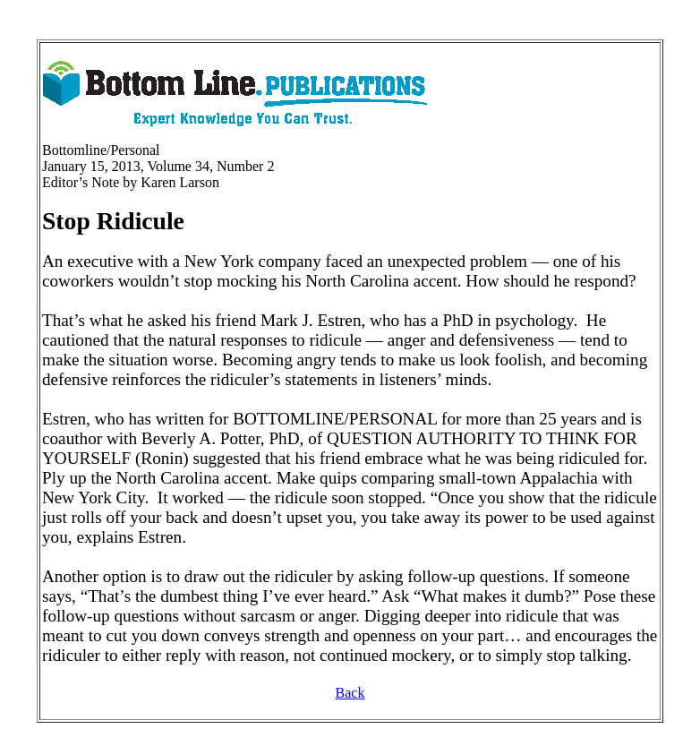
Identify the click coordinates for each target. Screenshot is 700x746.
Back (350, 693)
